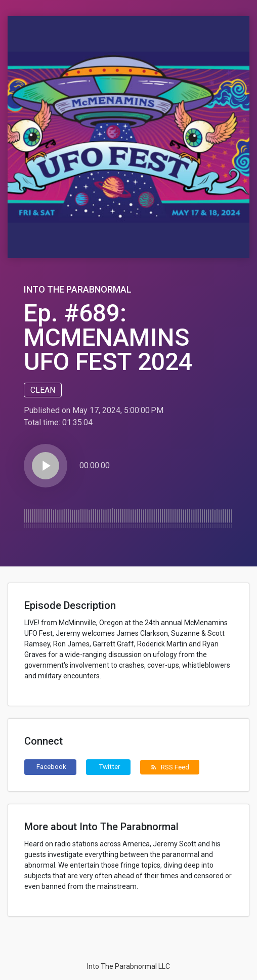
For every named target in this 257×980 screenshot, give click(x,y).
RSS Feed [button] (170, 767)
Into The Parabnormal (78, 289)
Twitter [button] (110, 766)
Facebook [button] (51, 766)
